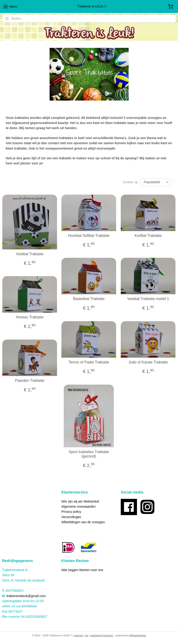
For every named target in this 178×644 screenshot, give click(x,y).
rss (87, 635)
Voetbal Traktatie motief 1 (148, 299)
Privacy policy (71, 512)
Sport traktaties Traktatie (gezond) (89, 454)
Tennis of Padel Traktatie (89, 362)
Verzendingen (71, 517)
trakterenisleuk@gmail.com (26, 596)
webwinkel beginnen (102, 635)
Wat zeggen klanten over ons (82, 570)
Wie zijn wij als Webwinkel (80, 501)
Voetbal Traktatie (30, 254)
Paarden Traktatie (30, 381)
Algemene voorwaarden (79, 507)
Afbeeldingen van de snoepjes (83, 522)
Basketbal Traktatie (89, 299)
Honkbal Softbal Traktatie (89, 236)
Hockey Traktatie (30, 317)
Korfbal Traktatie (148, 236)
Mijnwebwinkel (138, 635)
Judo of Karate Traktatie (148, 362)
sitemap (78, 635)
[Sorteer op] (156, 182)
